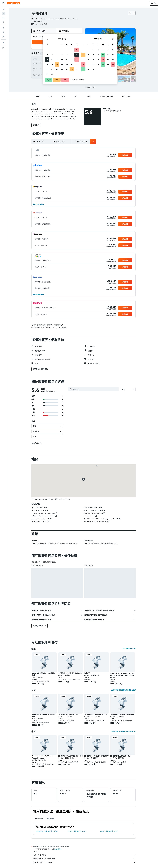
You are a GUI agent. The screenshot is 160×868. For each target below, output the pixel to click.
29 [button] (77, 69)
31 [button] (52, 74)
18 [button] (57, 64)
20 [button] (67, 64)
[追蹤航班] (3, 32)
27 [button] (67, 69)
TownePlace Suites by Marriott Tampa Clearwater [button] (43, 757)
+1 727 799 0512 (37, 21)
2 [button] (47, 55)
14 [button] (72, 60)
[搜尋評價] (95, 389)
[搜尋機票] (3, 9)
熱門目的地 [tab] (50, 819)
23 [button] (47, 69)
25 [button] (57, 69)
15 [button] (77, 60)
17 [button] (52, 64)
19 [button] (62, 64)
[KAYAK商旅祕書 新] (3, 37)
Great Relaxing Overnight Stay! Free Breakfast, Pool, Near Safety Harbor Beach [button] (122, 675)
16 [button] (47, 64)
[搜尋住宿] (3, 14)
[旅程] (3, 42)
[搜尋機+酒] (3, 22)
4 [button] (57, 55)
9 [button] (47, 60)
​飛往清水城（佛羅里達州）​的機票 (47, 831)
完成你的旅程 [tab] (39, 819)
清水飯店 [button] (87, 673)
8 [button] (77, 55)
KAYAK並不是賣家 (85, 855)
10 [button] (52, 60)
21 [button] (72, 64)
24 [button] (52, 69)
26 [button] (62, 69)
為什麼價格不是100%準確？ (85, 862)
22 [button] (77, 64)
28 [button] (72, 69)
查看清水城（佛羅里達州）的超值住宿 (123, 690)
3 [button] (52, 55)
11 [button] (57, 60)
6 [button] (67, 55)
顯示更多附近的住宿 (129, 649)
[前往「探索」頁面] (3, 28)
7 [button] (72, 55)
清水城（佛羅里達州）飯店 (108, 831)
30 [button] (47, 74)
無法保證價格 (58, 849)
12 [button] (62, 60)
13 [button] (67, 60)
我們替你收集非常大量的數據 (85, 859)
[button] (3, 3)
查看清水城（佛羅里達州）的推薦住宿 (123, 731)
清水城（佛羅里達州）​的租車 (77, 831)
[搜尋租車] (3, 18)
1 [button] (77, 50)
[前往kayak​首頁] (14, 3)
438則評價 (43, 24)
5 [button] (62, 55)
